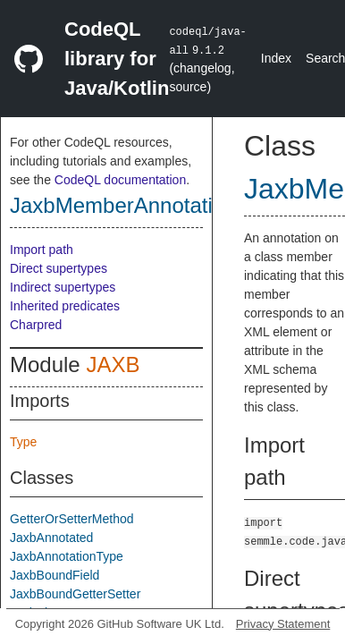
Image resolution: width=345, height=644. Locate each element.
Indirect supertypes (63, 287)
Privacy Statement (283, 624)
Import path (42, 250)
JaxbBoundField (55, 575)
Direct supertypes (59, 268)
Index (276, 58)
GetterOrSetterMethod (72, 519)
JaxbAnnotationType (67, 556)
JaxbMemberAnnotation (123, 205)
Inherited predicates (65, 306)
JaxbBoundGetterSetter (75, 594)
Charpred (36, 325)
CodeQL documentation (120, 180)
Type (23, 442)
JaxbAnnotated (51, 538)
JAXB (113, 364)
